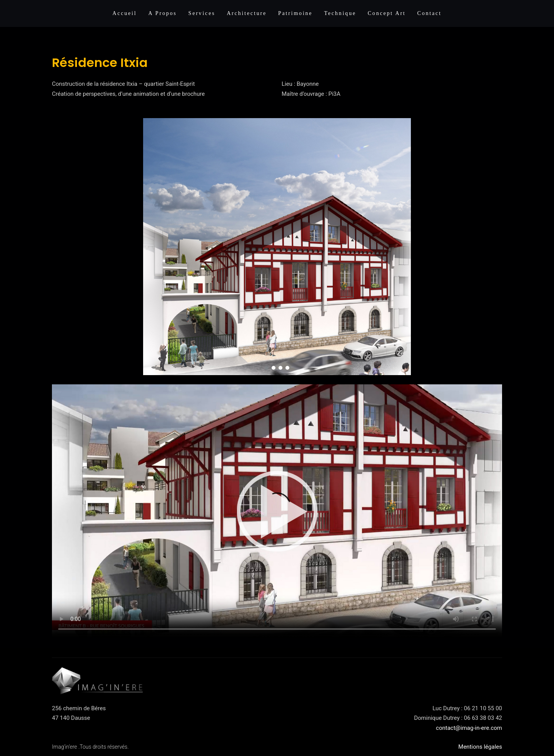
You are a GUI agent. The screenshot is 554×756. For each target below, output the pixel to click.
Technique (340, 13)
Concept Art (387, 13)
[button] (267, 368)
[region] (277, 247)
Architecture (247, 13)
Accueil (124, 13)
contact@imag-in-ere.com (469, 728)
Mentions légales (480, 747)
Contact (430, 13)
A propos (162, 13)
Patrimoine (295, 13)
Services (202, 13)
